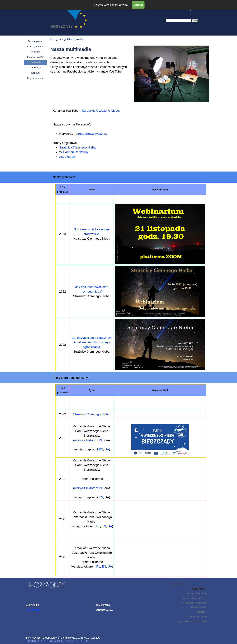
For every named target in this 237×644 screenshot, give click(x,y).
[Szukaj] (178, 21)
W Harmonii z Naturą (73, 152)
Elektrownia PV (35, 57)
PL (98, 526)
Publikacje (35, 68)
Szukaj (195, 21)
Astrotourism (68, 157)
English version (35, 78)
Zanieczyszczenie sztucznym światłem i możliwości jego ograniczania (92, 342)
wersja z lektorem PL (88, 440)
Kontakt (35, 73)
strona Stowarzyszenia (91, 134)
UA (107, 449)
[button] (160, 292)
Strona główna (35, 41)
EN (101, 449)
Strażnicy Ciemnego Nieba (77, 147)
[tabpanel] (90, 74)
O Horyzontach (35, 47)
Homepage (33, 610)
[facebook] (194, 584)
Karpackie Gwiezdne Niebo (100, 111)
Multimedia (35, 62)
